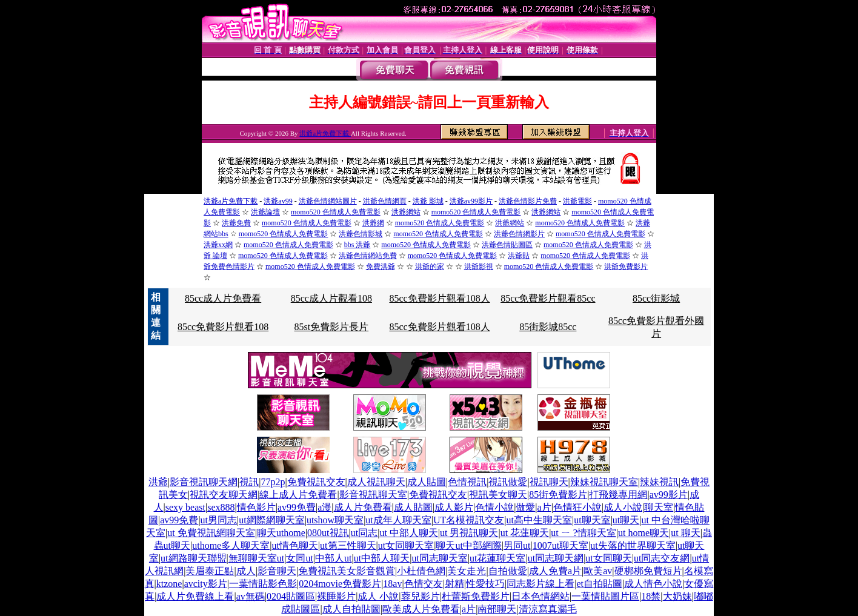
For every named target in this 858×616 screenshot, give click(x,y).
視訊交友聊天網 (224, 495)
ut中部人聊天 (382, 558)
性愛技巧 (485, 584)
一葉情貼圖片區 (605, 596)
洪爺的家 (430, 267)
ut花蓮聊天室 (497, 558)
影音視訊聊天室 (373, 495)
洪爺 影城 (428, 201)
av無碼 (251, 596)
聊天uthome (281, 533)
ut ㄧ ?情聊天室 (584, 533)
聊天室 (659, 507)
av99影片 (669, 495)
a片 (544, 507)
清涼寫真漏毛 (548, 609)
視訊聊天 (549, 482)
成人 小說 (378, 596)
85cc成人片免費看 (223, 298)
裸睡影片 (336, 596)
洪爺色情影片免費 (528, 201)
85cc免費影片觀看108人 (439, 298)
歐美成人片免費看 (421, 609)
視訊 (249, 482)
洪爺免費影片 (626, 267)
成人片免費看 (363, 507)
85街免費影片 (558, 495)
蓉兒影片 (421, 596)
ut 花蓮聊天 (525, 533)
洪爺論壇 (265, 212)
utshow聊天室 (335, 520)
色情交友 (424, 584)
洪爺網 (373, 223)
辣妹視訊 (659, 482)
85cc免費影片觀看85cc (548, 298)
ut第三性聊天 (348, 545)
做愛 (525, 507)
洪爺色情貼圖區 (507, 245)
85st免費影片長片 (332, 327)
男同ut (517, 545)
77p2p (273, 482)
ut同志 (364, 533)
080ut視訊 (328, 533)
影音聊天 (277, 571)
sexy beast (185, 507)
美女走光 (467, 571)
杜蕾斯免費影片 (476, 596)
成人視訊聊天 (376, 482)
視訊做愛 (508, 482)
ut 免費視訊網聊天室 (211, 533)
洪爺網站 (406, 212)
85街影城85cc (548, 327)
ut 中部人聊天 (408, 533)
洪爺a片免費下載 (325, 133)
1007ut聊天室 (560, 545)
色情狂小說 (577, 507)
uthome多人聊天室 (231, 545)
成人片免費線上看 (195, 596)
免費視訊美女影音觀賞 (347, 571)
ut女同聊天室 (406, 545)
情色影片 (256, 507)
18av (392, 584)
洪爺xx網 (218, 245)
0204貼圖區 (291, 596)
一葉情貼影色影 (263, 584)
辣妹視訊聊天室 (604, 482)
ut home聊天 (643, 533)
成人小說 (623, 507)
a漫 (324, 507)
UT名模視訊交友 (469, 520)
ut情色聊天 (294, 545)
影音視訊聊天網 (204, 482)
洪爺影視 (479, 267)
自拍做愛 (508, 571)
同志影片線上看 (540, 584)
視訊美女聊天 (498, 495)
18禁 (651, 596)
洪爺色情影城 (361, 234)
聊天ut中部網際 (468, 545)
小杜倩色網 (421, 571)
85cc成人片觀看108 (331, 298)
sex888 (221, 507)
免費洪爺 (381, 267)
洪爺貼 (519, 256)
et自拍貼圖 (599, 584)
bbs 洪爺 (358, 245)
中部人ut (333, 558)
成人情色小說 (653, 584)
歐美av (598, 571)
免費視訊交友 (316, 482)
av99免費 (297, 507)
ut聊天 (626, 520)
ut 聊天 (685, 533)
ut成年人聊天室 (398, 520)
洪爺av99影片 (471, 201)
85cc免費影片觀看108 (223, 327)
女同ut (299, 558)
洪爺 (158, 482)
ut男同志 (219, 520)
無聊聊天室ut (256, 558)
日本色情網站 (540, 596)
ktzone (169, 584)
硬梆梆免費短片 (648, 571)
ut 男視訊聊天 (469, 533)
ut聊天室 (592, 520)
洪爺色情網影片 (519, 234)
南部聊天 (497, 609)
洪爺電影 (577, 201)
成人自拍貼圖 (351, 609)
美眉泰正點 (210, 571)
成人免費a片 (555, 571)
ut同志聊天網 (556, 558)
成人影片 (454, 507)
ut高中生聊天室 (539, 520)
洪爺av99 (278, 201)
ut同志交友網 (662, 558)
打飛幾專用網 (618, 495)
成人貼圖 (427, 482)
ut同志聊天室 (439, 558)
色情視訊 (467, 482)
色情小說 (494, 507)
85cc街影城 (656, 298)
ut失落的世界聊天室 (633, 545)
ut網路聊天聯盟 (193, 558)
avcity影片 (206, 584)
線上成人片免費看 (298, 495)
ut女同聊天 (608, 558)
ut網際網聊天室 (271, 520)
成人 (246, 571)
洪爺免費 (236, 223)
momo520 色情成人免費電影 (336, 212)
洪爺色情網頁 (385, 201)
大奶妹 (677, 596)
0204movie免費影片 (340, 584)
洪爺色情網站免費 (368, 256)
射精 (454, 584)
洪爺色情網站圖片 (328, 201)
